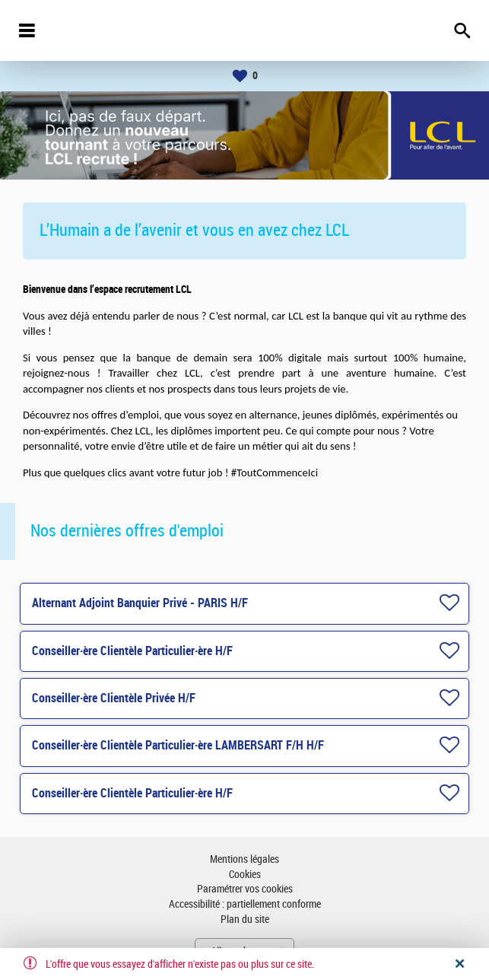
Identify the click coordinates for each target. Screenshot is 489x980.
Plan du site (245, 920)
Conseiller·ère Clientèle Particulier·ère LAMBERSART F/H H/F (178, 745)
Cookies (245, 875)
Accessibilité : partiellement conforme (245, 904)
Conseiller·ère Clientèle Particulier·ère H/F (132, 651)
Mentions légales (244, 859)
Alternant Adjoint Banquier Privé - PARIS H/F (140, 603)
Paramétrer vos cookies (245, 889)
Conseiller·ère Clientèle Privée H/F (114, 698)
